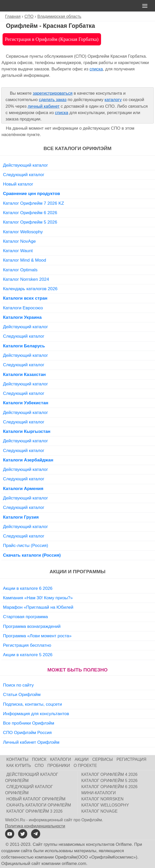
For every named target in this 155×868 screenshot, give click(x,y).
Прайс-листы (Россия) (26, 545)
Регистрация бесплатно (27, 645)
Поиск (39, 759)
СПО (39, 766)
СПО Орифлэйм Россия (27, 732)
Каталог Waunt (18, 251)
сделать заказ (53, 100)
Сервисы (102, 759)
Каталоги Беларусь (24, 346)
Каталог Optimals (20, 270)
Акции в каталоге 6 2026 (28, 588)
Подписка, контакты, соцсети (33, 704)
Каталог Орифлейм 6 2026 (30, 213)
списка (96, 69)
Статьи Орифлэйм (22, 694)
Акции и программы (77, 572)
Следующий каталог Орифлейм (29, 790)
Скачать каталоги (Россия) (32, 555)
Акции (82, 759)
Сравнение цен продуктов (32, 193)
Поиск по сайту (18, 685)
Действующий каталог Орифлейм (32, 778)
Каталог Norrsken (103, 799)
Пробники (59, 766)
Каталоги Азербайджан (28, 460)
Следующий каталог (24, 175)
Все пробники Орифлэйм (29, 723)
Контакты (17, 759)
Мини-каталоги (99, 793)
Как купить (19, 766)
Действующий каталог (26, 165)
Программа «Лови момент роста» (37, 636)
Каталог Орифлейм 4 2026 (110, 774)
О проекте (85, 766)
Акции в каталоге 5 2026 (28, 655)
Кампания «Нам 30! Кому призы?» (38, 598)
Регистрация (131, 759)
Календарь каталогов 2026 (30, 289)
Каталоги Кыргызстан (27, 431)
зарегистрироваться (53, 93)
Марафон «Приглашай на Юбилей (38, 607)
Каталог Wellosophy (23, 232)
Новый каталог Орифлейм (36, 799)
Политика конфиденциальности (35, 826)
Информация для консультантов (36, 714)
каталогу (113, 100)
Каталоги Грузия (21, 517)
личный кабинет (44, 106)
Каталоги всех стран (25, 298)
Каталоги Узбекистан (26, 403)
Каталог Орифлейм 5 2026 (30, 222)
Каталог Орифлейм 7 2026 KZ (34, 203)
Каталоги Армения (23, 488)
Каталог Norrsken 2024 (26, 279)
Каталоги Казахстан (24, 374)
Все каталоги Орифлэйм (77, 148)
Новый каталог (18, 184)
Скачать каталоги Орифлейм (39, 805)
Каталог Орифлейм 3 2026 (34, 811)
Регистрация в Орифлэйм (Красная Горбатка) (52, 39)
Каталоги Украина (22, 317)
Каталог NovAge (19, 241)
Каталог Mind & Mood (25, 260)
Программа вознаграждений (32, 626)
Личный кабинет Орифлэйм (31, 742)
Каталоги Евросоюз (23, 308)
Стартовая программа (25, 617)
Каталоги (61, 759)
